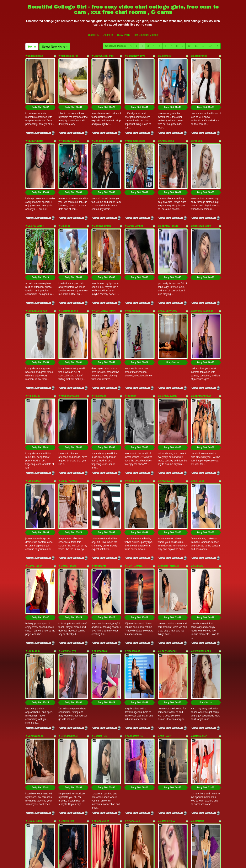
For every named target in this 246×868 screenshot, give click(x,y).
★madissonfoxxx (69, 305)
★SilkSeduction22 (36, 242)
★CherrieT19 (66, 615)
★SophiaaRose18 (168, 180)
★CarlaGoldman (101, 180)
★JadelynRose (34, 56)
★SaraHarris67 (167, 615)
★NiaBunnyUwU (167, 242)
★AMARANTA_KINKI (104, 242)
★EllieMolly (165, 56)
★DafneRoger (34, 429)
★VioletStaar (33, 367)
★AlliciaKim (33, 305)
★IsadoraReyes (101, 367)
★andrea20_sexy (201, 180)
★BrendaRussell (68, 553)
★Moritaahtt (99, 429)
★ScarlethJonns (68, 242)
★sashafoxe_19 (134, 553)
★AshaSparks (133, 367)
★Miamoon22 (99, 491)
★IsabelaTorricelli (168, 429)
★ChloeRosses (67, 429)
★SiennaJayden (167, 305)
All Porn (108, 35)
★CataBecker (199, 553)
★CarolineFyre (67, 491)
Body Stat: (40, 84)
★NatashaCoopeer (36, 740)
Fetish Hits (120, 858)
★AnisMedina (166, 118)
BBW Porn (123, 35)
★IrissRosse (99, 305)
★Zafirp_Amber (134, 180)
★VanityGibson (34, 553)
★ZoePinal (197, 678)
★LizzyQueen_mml (103, 56)
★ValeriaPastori (35, 180)
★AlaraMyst (65, 678)
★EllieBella (197, 615)
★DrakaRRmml (34, 615)
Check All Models (115, 46)
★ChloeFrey (165, 678)
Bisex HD (94, 35)
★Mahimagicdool (135, 118)
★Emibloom (33, 491)
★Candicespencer (102, 118)
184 (210, 46)
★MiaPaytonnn (133, 678)
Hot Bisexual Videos (146, 35)
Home (32, 47)
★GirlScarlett (33, 678)
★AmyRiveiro (166, 367)
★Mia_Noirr (165, 553)
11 (196, 46)
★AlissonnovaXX (69, 118)
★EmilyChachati (167, 491)
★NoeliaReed (132, 491)
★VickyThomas (68, 367)
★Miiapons (65, 740)
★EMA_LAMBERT (135, 429)
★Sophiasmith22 (201, 305)
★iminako (130, 305)
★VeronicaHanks (201, 491)
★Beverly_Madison (202, 242)
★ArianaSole (132, 615)
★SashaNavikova (135, 56)
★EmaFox (64, 180)
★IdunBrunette (34, 118)
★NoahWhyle (132, 242)
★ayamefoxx (99, 740)
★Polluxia (197, 118)
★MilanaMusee (100, 615)
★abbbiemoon (100, 678)
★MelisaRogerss (68, 56)
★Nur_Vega (198, 367)
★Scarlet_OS (99, 553)
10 (189, 46)
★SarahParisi (199, 56)
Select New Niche (55, 47)
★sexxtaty (197, 429)
